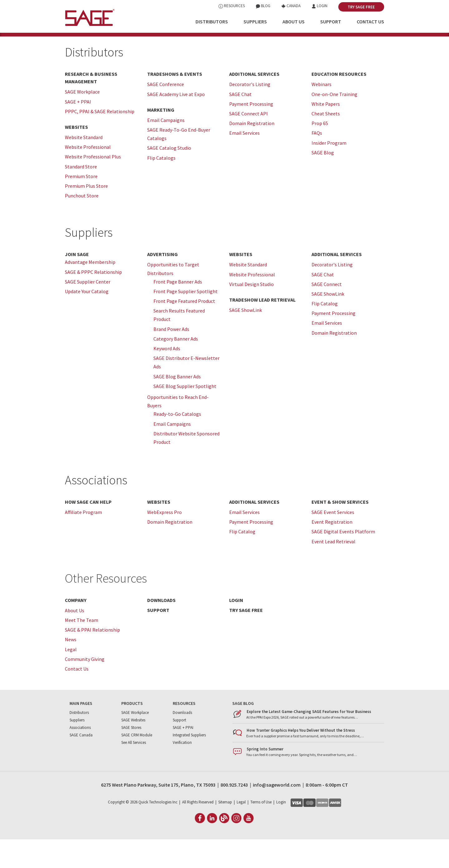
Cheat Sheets (326, 142)
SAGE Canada (81, 764)
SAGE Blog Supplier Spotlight (185, 415)
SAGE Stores (131, 756)
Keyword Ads (167, 377)
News (71, 668)
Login (319, 6)
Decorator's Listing (250, 113)
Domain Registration (252, 152)
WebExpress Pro (164, 541)
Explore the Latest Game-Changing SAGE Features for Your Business (309, 740)
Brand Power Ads (171, 357)
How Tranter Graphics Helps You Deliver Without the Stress (301, 759)
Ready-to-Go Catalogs (177, 443)
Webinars (321, 113)
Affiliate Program (83, 541)
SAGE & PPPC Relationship (93, 300)
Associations (96, 509)
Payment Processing (251, 132)
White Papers (326, 132)
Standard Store (81, 195)
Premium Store (81, 205)
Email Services (244, 162)
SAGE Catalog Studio (169, 177)
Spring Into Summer (265, 778)
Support (331, 22)
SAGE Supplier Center (88, 310)
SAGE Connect (327, 313)
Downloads (182, 741)
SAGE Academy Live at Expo (176, 123)
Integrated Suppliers (189, 764)
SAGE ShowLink (246, 338)
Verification (182, 771)
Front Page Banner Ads (178, 310)
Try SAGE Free (361, 7)
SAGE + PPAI (78, 130)
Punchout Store (82, 224)
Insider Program (329, 171)
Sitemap (225, 831)
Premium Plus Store (86, 215)
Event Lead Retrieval (333, 570)
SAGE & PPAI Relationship (92, 658)
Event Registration (332, 550)
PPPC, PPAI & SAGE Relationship (100, 140)
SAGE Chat (240, 123)
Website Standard (84, 166)
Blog (263, 6)
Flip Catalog (325, 332)
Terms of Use (261, 831)
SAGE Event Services (333, 541)
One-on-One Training (334, 123)
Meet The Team (82, 649)
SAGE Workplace (82, 120)
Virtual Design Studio (251, 313)
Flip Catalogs (161, 186)
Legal (71, 678)
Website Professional (88, 176)
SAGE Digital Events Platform (343, 560)
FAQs (317, 162)
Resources (232, 6)
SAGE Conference (166, 113)
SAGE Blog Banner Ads (177, 405)
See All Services (134, 771)
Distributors (212, 22)
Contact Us (370, 22)
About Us (294, 22)
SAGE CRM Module (137, 764)
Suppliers (255, 22)
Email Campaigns (166, 148)
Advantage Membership (90, 291)
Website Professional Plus (93, 185)
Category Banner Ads (176, 367)
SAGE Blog (323, 181)
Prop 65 (320, 152)
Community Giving (85, 687)
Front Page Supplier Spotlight (186, 320)
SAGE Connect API (249, 142)
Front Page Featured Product (184, 330)
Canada (291, 6)
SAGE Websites (133, 749)
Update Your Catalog (87, 320)
